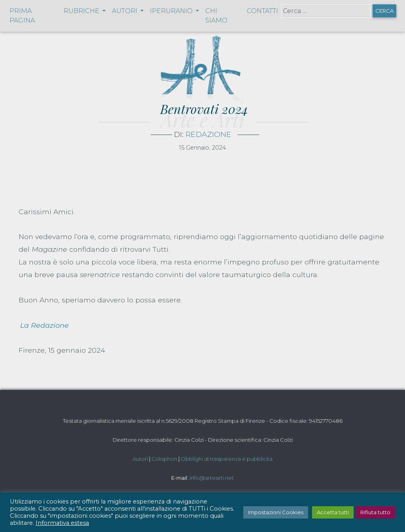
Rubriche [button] (82, 11)
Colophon (164, 459)
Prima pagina (22, 16)
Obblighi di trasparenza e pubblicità (227, 459)
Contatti (262, 11)
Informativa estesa (62, 523)
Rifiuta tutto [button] (375, 512)
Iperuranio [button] (172, 11)
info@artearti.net (212, 478)
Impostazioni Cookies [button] (276, 512)
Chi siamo (216, 16)
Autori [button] (125, 11)
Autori (140, 459)
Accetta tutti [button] (333, 512)
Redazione (208, 134)
